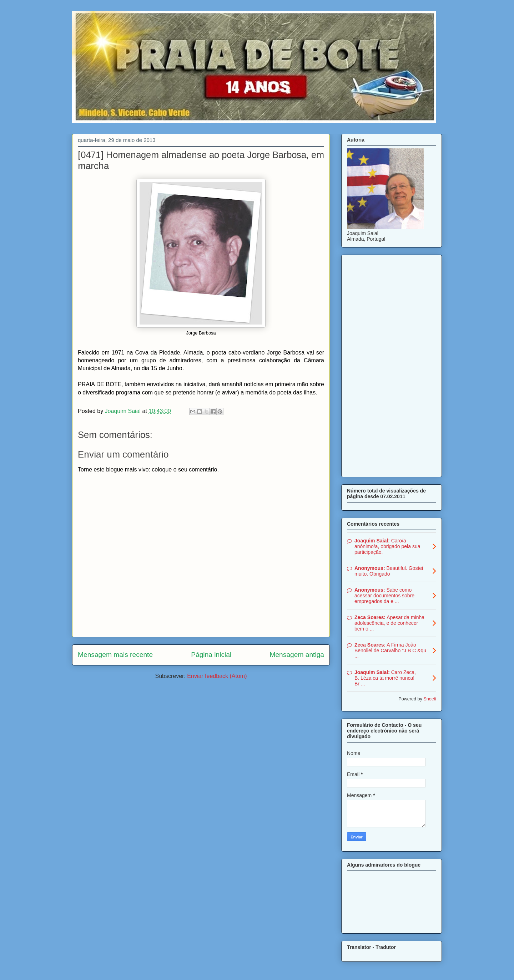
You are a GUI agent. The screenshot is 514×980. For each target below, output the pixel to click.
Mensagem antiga (297, 655)
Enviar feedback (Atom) (217, 676)
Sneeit (430, 699)
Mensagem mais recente (115, 655)
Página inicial (211, 655)
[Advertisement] (392, 364)
